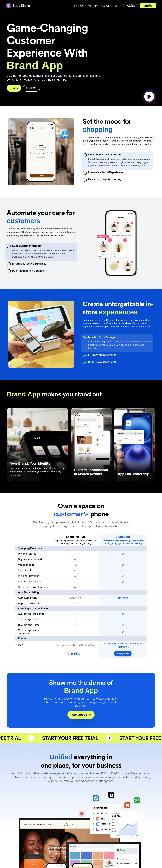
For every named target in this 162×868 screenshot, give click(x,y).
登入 (117, 6)
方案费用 (105, 6)
